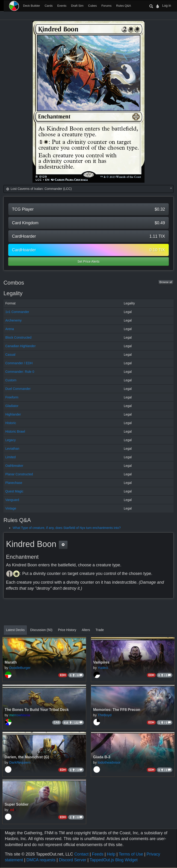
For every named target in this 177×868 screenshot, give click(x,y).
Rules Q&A (124, 6)
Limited (10, 457)
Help (111, 854)
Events (62, 6)
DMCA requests (41, 860)
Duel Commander (18, 389)
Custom (11, 380)
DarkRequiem (20, 762)
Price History (67, 630)
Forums (106, 6)
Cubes (92, 6)
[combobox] (88, 189)
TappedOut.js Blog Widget (114, 860)
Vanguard (12, 500)
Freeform (12, 397)
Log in (167, 6)
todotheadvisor (109, 762)
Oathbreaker (14, 466)
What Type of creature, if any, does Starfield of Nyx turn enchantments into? (67, 528)
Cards (49, 6)
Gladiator (12, 406)
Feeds (98, 854)
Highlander (13, 414)
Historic (11, 423)
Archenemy (13, 320)
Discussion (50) (41, 630)
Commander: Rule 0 (20, 372)
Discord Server (72, 860)
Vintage (11, 508)
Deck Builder (32, 6)
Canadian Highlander (21, 346)
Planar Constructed (19, 474)
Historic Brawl (15, 431)
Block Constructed (18, 337)
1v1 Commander (17, 312)
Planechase (14, 483)
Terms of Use (131, 854)
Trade (100, 630)
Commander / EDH (19, 363)
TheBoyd (105, 715)
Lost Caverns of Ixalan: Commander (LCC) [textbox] (39, 189)
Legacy (10, 440)
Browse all (166, 282)
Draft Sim (77, 6)
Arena (10, 329)
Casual (10, 355)
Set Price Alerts (88, 261)
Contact (81, 854)
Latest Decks (15, 630)
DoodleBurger (20, 668)
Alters (86, 630)
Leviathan (12, 449)
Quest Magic (14, 491)
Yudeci (103, 668)
